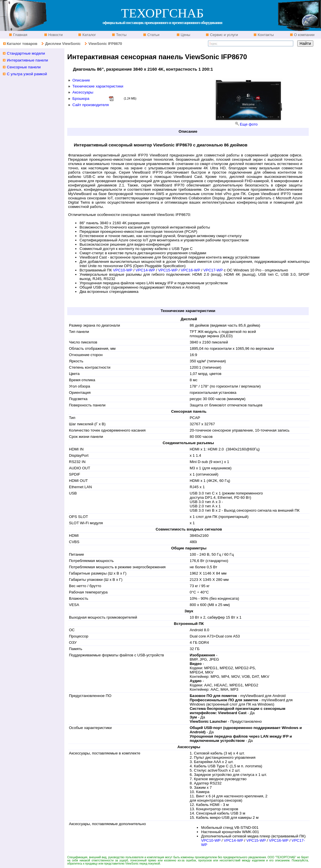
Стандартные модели (26, 53)
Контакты (265, 35)
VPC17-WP (213, 270)
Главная (20, 35)
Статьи (153, 35)
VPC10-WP (123, 270)
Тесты (121, 35)
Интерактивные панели (27, 60)
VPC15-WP (168, 270)
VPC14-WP (145, 270)
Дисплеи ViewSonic (63, 44)
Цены (185, 35)
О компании (304, 35)
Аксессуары (83, 92)
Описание (81, 80)
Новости (55, 35)
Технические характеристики (98, 86)
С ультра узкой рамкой (27, 74)
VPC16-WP (191, 270)
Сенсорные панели (24, 67)
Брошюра (81, 99)
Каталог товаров (22, 44)
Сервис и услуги (223, 35)
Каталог (89, 35)
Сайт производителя (91, 105)
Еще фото (249, 124)
